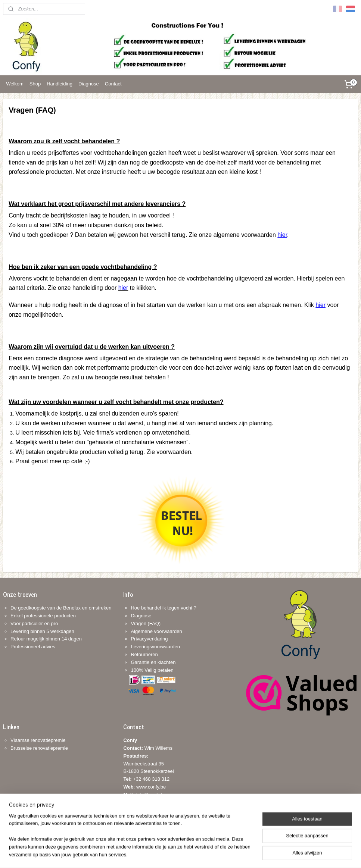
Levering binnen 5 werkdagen (42, 631)
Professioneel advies (33, 647)
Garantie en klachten (153, 662)
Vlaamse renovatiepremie (38, 740)
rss (164, 854)
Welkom (15, 84)
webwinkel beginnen (188, 854)
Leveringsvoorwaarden (155, 647)
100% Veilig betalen (152, 670)
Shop (35, 84)
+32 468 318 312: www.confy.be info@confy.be (146, 787)
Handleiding (60, 84)
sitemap (150, 854)
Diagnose (89, 84)
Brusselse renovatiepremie (39, 748)
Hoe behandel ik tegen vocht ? (164, 608)
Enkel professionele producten (43, 616)
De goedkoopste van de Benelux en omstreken (61, 608)
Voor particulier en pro (34, 623)
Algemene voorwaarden (156, 631)
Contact (113, 84)
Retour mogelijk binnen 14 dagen (46, 639)
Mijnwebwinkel (246, 854)
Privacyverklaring (149, 639)
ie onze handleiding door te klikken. (104, 288)
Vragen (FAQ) (146, 623)
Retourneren (144, 654)
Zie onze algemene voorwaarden (238, 234)
